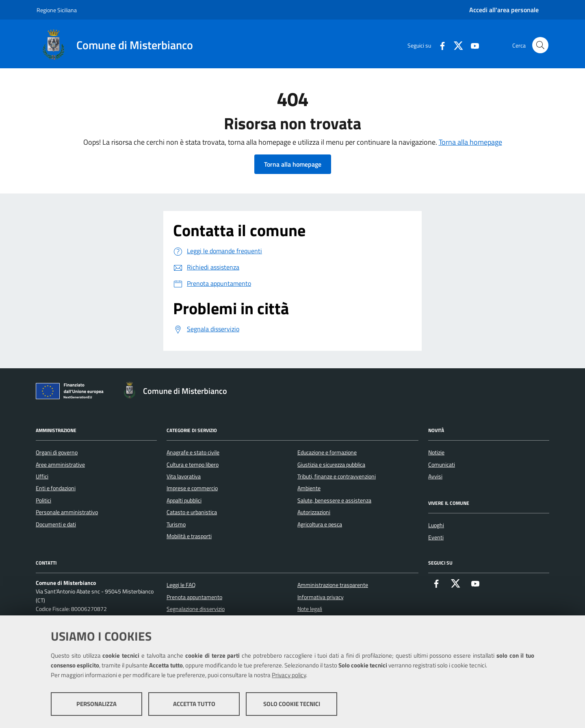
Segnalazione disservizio (196, 609)
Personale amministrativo (67, 512)
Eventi (436, 537)
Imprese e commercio (192, 488)
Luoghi (436, 525)
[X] (455, 45)
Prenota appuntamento (194, 597)
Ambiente (309, 488)
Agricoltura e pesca (320, 524)
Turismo (176, 524)
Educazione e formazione (327, 452)
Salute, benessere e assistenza (334, 500)
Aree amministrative (60, 465)
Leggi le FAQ (181, 585)
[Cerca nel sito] (540, 45)
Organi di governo (57, 452)
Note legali (310, 609)
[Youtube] (472, 45)
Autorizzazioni (314, 512)
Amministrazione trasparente (333, 585)
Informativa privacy (321, 597)
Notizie (436, 452)
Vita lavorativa (184, 476)
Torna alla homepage (470, 142)
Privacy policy (289, 675)
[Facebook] (439, 45)
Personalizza (96, 704)
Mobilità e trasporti (189, 536)
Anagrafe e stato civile (193, 452)
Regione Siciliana (57, 10)
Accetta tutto (194, 704)
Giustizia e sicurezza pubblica (331, 465)
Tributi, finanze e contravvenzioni (337, 476)
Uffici (42, 476)
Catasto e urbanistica (192, 512)
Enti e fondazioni (56, 488)
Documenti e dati (56, 524)
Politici (43, 500)
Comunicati (442, 465)
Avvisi (435, 476)
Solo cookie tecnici (292, 704)
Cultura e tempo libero (193, 465)
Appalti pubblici (184, 500)
